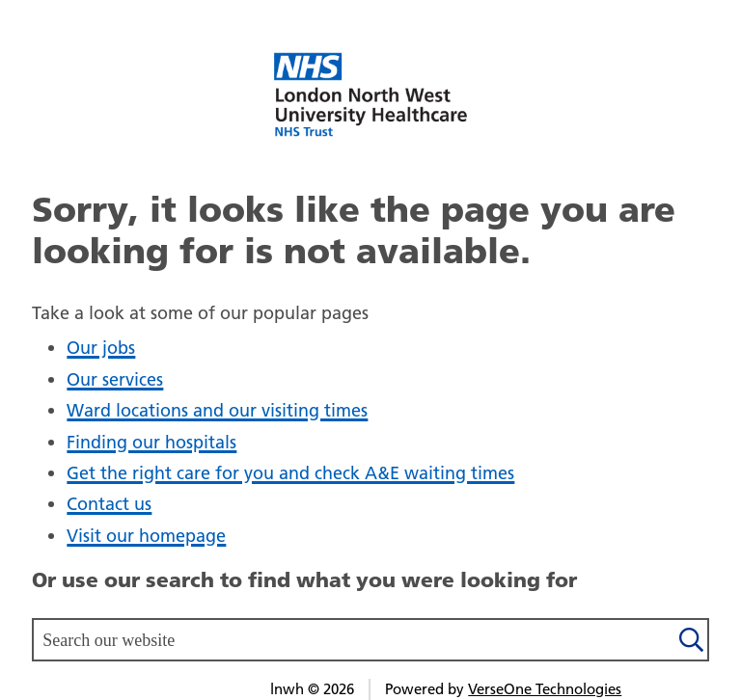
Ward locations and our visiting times (217, 410)
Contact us (109, 504)
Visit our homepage (146, 536)
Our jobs (101, 348)
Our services (115, 379)
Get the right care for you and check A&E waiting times (290, 473)
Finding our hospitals (151, 442)
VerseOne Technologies (545, 689)
